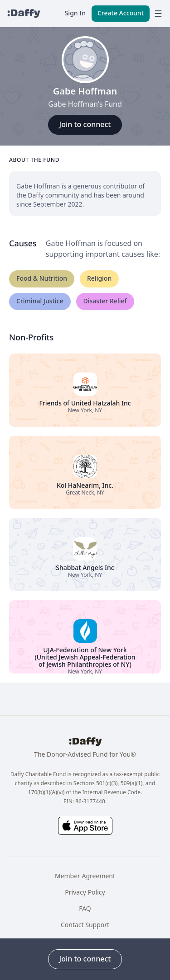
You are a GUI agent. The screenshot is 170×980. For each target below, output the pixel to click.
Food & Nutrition (42, 278)
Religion (99, 278)
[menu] (156, 14)
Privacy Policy (85, 892)
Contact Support (85, 925)
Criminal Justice (40, 301)
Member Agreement (85, 876)
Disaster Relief (105, 301)
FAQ (85, 908)
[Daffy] (24, 14)
